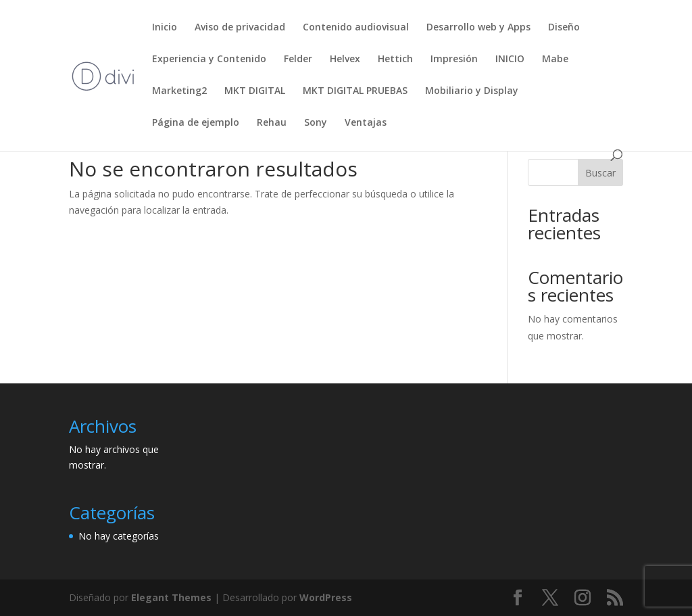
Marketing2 (179, 91)
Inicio (165, 28)
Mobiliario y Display (472, 91)
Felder (298, 60)
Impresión (454, 60)
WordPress (326, 597)
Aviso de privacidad (240, 28)
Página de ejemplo (196, 123)
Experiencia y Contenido (209, 60)
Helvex (345, 60)
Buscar (600, 173)
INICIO (510, 60)
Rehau (272, 123)
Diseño (564, 28)
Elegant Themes (171, 597)
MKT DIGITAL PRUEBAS (355, 91)
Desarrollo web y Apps (478, 28)
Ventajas (366, 123)
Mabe (555, 60)
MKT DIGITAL (255, 91)
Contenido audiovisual (356, 28)
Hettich (395, 60)
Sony (316, 123)
